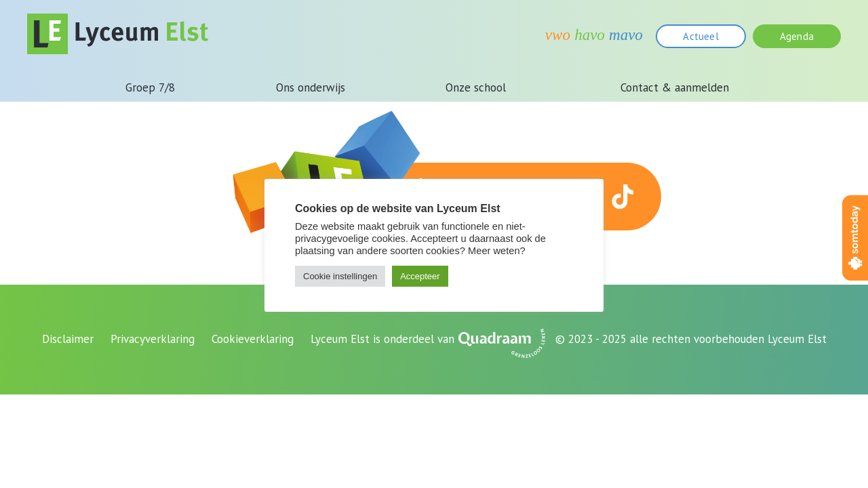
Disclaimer (68, 339)
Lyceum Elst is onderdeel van (382, 339)
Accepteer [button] (420, 276)
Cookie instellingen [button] (340, 276)
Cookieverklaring (253, 339)
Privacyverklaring (153, 339)
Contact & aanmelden (675, 87)
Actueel (701, 36)
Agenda (797, 36)
